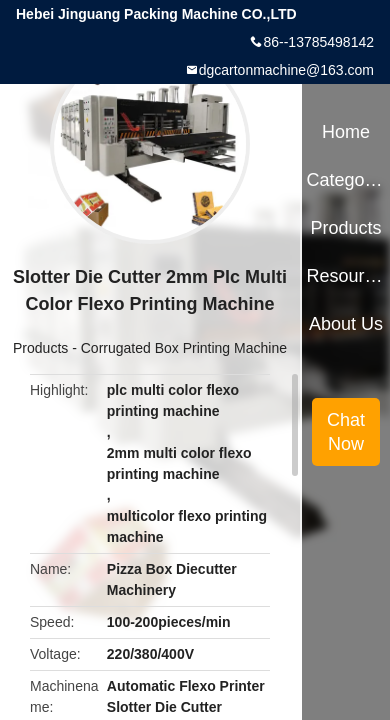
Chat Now (346, 432)
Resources (345, 276)
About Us (346, 324)
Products (40, 348)
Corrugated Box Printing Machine (184, 348)
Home (346, 132)
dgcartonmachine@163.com (286, 70)
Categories (345, 180)
